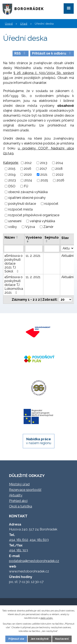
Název (10, 237)
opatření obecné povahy (27, 198)
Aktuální (67, 256)
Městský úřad (19, 484)
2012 (28, 163)
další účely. (47, 618)
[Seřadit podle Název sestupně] (17, 238)
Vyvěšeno (34, 237)
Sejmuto (52, 237)
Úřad (24, 24)
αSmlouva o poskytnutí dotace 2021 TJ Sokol (14, 263)
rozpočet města (20, 209)
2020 (28, 175)
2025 (44, 180)
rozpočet (51, 204)
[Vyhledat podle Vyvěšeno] (34, 249)
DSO (12, 186)
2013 (44, 163)
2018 (59, 169)
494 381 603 (39, 540)
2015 (12, 169)
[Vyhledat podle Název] (14, 249)
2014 (59, 163)
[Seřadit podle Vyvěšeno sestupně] (28, 242)
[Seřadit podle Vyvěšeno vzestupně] (28, 240)
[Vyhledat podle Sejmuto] (52, 249)
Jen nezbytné (40, 639)
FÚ (26, 186)
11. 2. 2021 (33, 256)
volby (13, 227)
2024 (28, 180)
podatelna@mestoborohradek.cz (34, 561)
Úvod (9, 24)
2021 (44, 175)
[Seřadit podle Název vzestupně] (17, 236)
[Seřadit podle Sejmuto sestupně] (47, 242)
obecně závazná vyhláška (28, 192)
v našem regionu (39, 441)
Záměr (48, 227)
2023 (12, 180)
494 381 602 (19, 540)
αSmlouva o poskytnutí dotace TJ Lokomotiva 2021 (14, 285)
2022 (60, 175)
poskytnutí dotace (22, 204)
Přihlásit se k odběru (52, 53)
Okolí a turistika (21, 506)
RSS (20, 53)
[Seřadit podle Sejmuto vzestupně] (47, 240)
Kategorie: (11, 163)
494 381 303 (18, 550)
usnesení (15, 221)
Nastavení (62, 639)
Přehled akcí (18, 501)
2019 (12, 175)
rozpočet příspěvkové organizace (34, 215)
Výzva (30, 227)
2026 (60, 180)
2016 (28, 169)
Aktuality (16, 495)
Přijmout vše (16, 639)
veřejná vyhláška (42, 221)
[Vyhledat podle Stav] (67, 248)
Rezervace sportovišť (25, 490)
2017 (43, 169)
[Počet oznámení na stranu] (66, 300)
